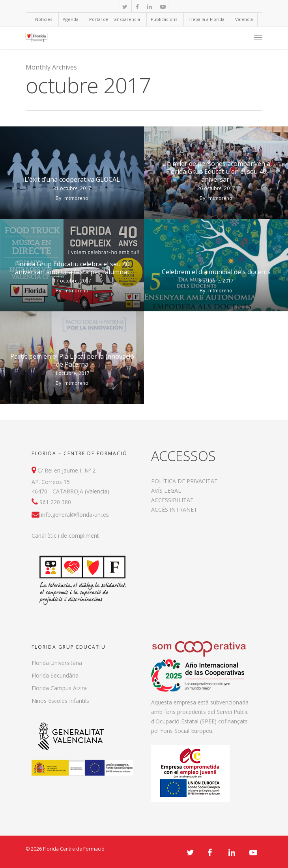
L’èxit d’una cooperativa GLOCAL (72, 179)
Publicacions (164, 19)
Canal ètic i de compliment (65, 536)
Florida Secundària (55, 675)
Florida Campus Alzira (59, 688)
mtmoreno (76, 198)
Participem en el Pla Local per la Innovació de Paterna (72, 360)
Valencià (244, 19)
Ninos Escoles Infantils (60, 701)
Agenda (71, 19)
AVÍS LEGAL (166, 490)
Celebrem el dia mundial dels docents (216, 272)
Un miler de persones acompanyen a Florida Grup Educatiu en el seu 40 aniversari (216, 171)
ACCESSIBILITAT (172, 500)
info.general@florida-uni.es (75, 515)
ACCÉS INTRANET (174, 509)
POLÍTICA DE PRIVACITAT (184, 481)
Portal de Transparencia (115, 19)
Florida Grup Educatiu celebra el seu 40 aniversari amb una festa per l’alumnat (72, 268)
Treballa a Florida (206, 19)
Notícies (44, 19)
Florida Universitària (57, 663)
